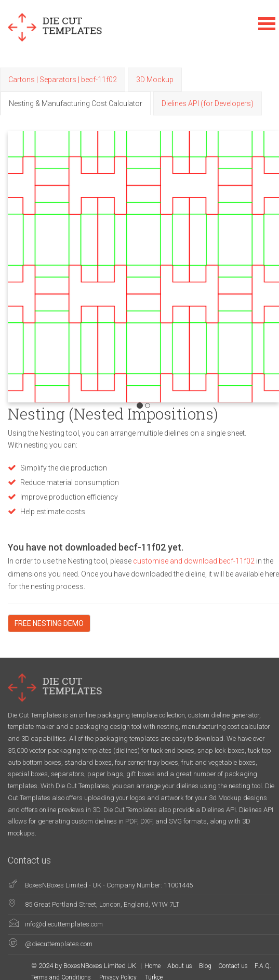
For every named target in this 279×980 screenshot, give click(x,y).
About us (180, 966)
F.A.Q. (263, 966)
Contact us (233, 966)
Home (152, 966)
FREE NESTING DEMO (49, 623)
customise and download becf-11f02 (195, 561)
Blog (205, 966)
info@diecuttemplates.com (64, 924)
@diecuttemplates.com (59, 944)
